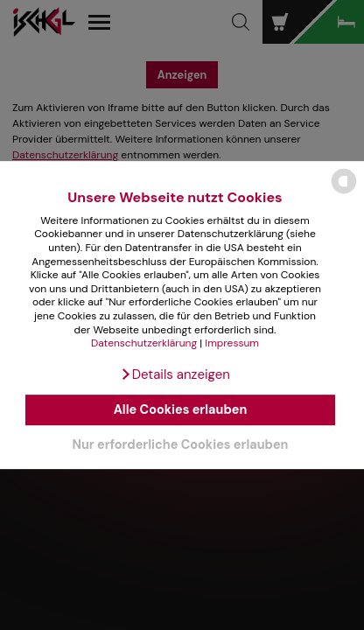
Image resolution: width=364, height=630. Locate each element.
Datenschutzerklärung (144, 343)
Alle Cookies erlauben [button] (181, 410)
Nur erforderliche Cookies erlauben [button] (180, 444)
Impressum (232, 343)
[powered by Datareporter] (344, 193)
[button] (175, 374)
